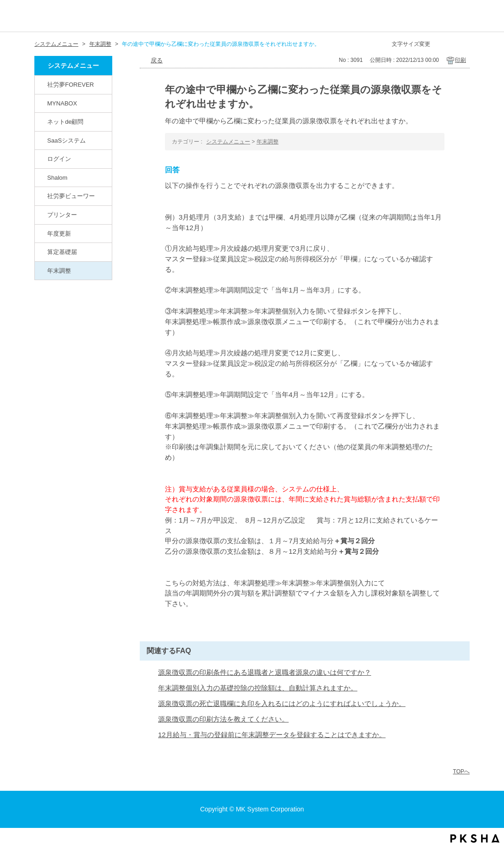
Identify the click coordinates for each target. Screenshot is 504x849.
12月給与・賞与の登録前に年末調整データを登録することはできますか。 (272, 735)
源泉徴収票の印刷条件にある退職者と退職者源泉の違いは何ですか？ (265, 673)
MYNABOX (62, 103)
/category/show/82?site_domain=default (42, 121)
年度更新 (59, 234)
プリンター (62, 215)
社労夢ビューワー (71, 196)
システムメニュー (56, 44)
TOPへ (461, 772)
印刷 (460, 60)
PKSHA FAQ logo (475, 838)
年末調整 (100, 44)
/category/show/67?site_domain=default (42, 177)
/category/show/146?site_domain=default (42, 84)
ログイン (59, 159)
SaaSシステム (66, 141)
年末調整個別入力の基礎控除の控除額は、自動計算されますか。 (258, 688)
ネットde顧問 (66, 122)
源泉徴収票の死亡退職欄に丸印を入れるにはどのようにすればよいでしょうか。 (282, 704)
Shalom (57, 178)
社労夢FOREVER (71, 85)
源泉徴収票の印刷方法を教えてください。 (223, 719)
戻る (157, 60)
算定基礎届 (62, 252)
